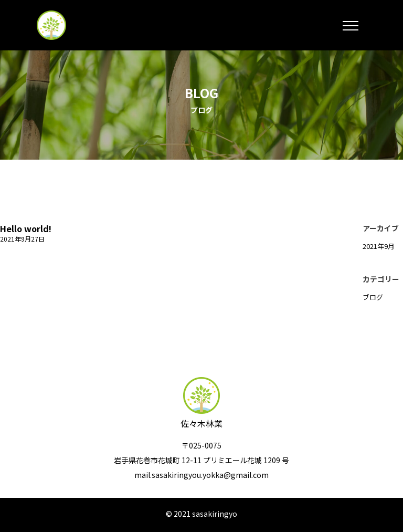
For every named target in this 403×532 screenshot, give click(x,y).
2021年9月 (379, 246)
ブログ (373, 297)
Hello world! (26, 228)
